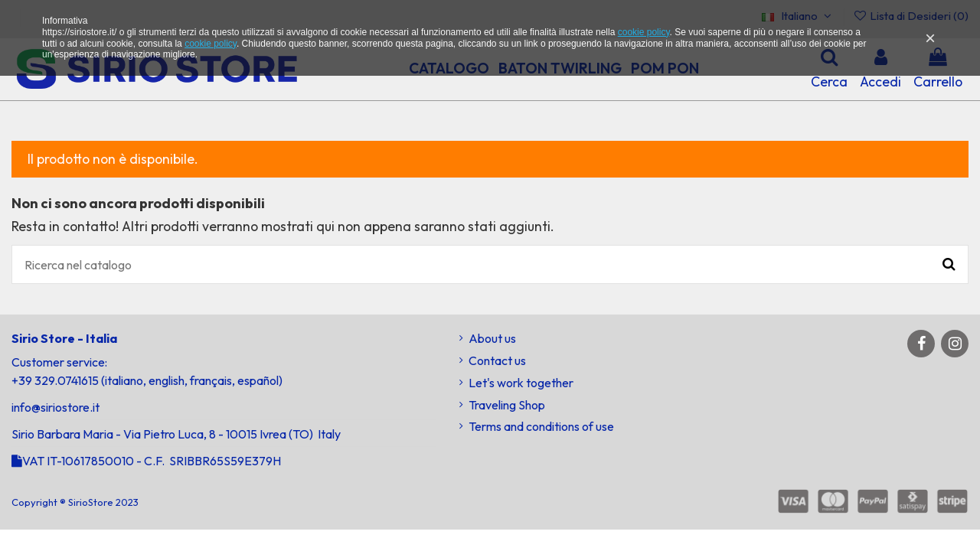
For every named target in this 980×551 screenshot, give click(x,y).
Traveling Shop (507, 405)
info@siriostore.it (56, 407)
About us (492, 338)
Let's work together (521, 383)
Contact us (497, 360)
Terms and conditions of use (541, 426)
